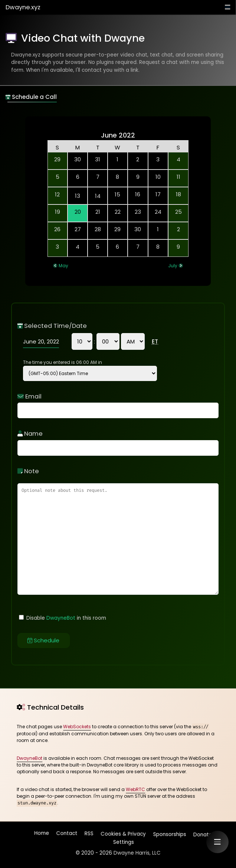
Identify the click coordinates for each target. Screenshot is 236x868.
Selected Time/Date (52, 326)
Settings (123, 840)
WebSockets (77, 727)
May (63, 266)
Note (28, 471)
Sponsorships (169, 833)
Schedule (43, 640)
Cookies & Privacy (123, 833)
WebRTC (135, 789)
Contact (67, 835)
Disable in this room (63, 618)
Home (42, 835)
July (173, 266)
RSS (89, 834)
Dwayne (23, 7)
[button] (217, 842)
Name (30, 434)
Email (29, 396)
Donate (202, 833)
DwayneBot (61, 618)
